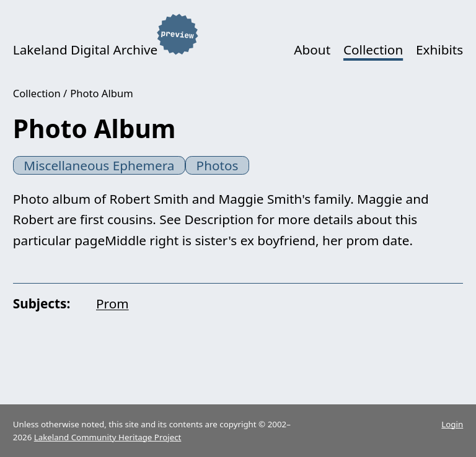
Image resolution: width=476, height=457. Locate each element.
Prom (112, 303)
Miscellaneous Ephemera (99, 165)
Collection (373, 50)
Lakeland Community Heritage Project (108, 437)
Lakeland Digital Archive (86, 50)
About (312, 50)
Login (452, 424)
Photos (218, 165)
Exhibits (439, 50)
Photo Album (101, 93)
